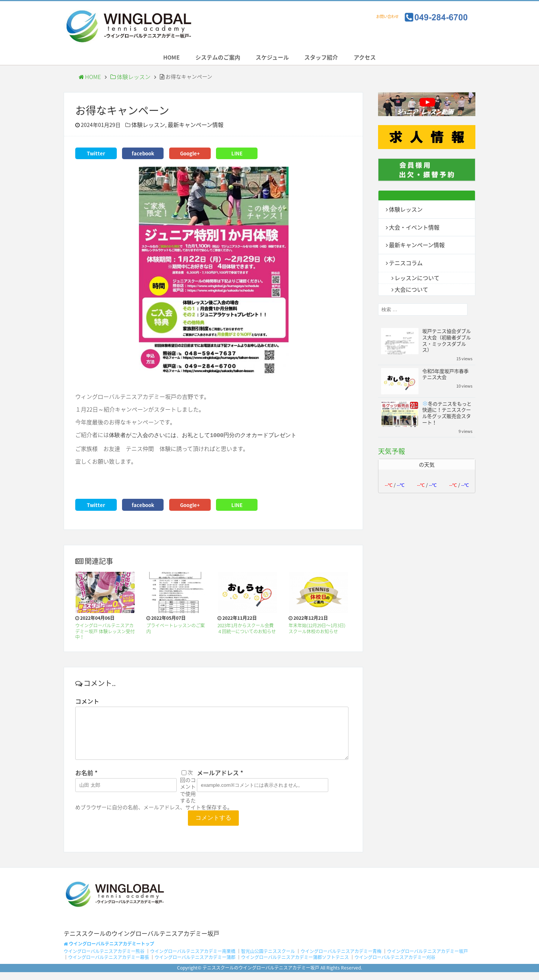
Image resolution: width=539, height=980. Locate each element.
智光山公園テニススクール (268, 959)
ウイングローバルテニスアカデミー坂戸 (427, 959)
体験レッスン (127, 81)
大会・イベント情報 (412, 229)
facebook (143, 156)
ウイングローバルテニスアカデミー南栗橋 (193, 959)
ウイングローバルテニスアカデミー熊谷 (104, 959)
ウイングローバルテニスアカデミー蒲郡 (195, 965)
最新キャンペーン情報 (191, 128)
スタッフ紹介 (328, 60)
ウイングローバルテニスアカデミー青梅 (341, 959)
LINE (237, 156)
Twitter (96, 156)
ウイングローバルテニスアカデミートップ (109, 952)
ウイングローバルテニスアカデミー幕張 (109, 965)
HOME (158, 60)
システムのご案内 (211, 60)
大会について (410, 289)
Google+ (190, 156)
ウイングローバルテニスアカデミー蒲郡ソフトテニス (295, 965)
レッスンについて (415, 278)
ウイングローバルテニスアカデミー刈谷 (395, 965)
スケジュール (273, 60)
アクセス (378, 60)
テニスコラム (405, 264)
